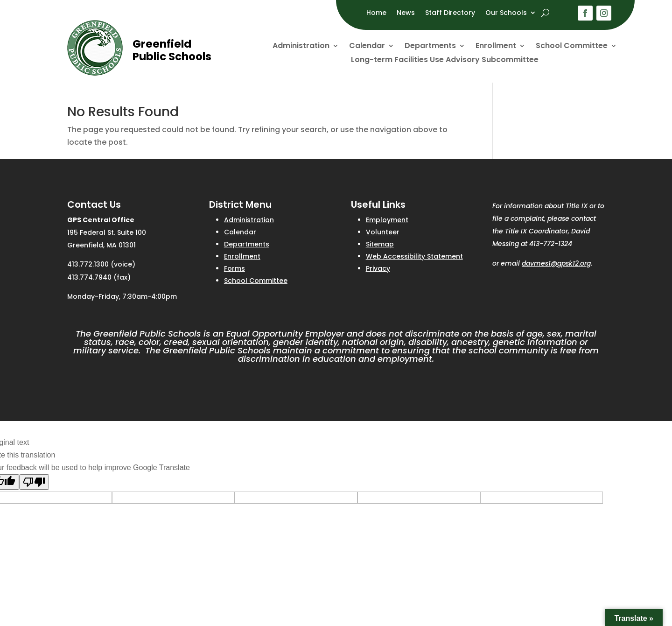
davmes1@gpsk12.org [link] (556, 263)
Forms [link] (234, 268)
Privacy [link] (378, 268)
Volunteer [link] (383, 232)
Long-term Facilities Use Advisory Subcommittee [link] (445, 61)
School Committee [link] (572, 47)
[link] (95, 73)
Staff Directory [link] (450, 13)
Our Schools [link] (506, 13)
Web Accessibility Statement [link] (414, 256)
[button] (585, 13)
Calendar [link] (367, 47)
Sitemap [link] (380, 244)
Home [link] (376, 13)
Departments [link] (430, 47)
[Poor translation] (34, 482)
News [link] (406, 13)
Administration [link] (301, 47)
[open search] (545, 13)
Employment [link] (387, 220)
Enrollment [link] (496, 47)
